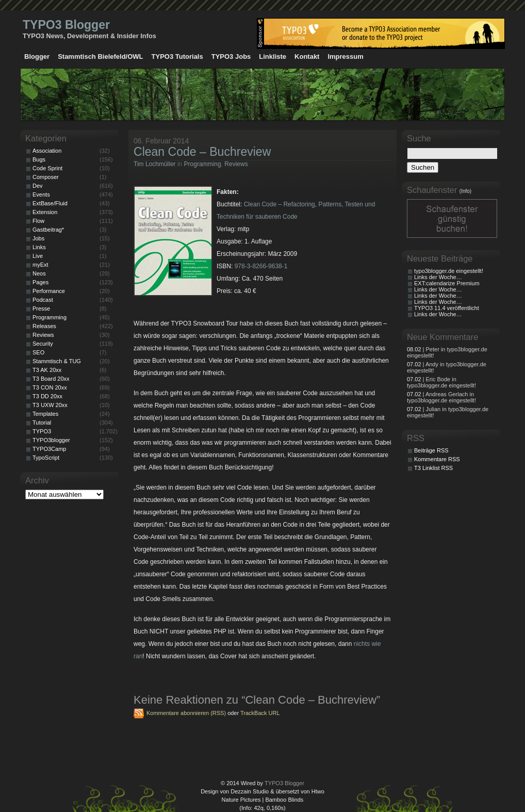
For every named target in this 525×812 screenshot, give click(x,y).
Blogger (37, 56)
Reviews (236, 164)
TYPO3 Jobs (231, 56)
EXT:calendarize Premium (447, 283)
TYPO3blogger (51, 440)
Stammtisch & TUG (57, 361)
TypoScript (46, 458)
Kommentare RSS (437, 459)
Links (39, 247)
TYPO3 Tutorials (177, 56)
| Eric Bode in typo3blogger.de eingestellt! (441, 382)
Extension (45, 212)
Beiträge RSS (431, 450)
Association (47, 151)
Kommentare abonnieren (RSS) (186, 713)
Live (38, 256)
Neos (39, 273)
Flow (38, 221)
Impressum (345, 56)
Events (41, 194)
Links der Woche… (438, 277)
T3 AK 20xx (47, 370)
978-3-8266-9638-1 (261, 266)
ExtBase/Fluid (50, 203)
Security (43, 344)
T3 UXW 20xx (50, 405)
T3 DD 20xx (47, 396)
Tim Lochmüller (155, 164)
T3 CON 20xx (50, 387)
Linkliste (273, 56)
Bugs (39, 159)
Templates (45, 414)
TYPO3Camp (49, 449)
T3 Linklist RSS (433, 468)
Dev (38, 186)
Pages (40, 282)
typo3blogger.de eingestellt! (449, 271)
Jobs (38, 238)
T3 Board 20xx (51, 379)
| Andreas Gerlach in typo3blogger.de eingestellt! (441, 397)
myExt (40, 265)
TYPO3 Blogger (66, 25)
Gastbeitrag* (48, 230)
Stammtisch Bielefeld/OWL (100, 56)
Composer (46, 177)
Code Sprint (47, 168)
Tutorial (42, 423)
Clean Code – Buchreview (202, 152)
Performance (49, 291)
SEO (38, 352)
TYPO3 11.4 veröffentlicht (447, 308)
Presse (41, 308)
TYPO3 (42, 431)
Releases (44, 326)
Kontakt (307, 56)
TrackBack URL (260, 713)
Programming (203, 164)
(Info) (465, 191)
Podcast (43, 300)
